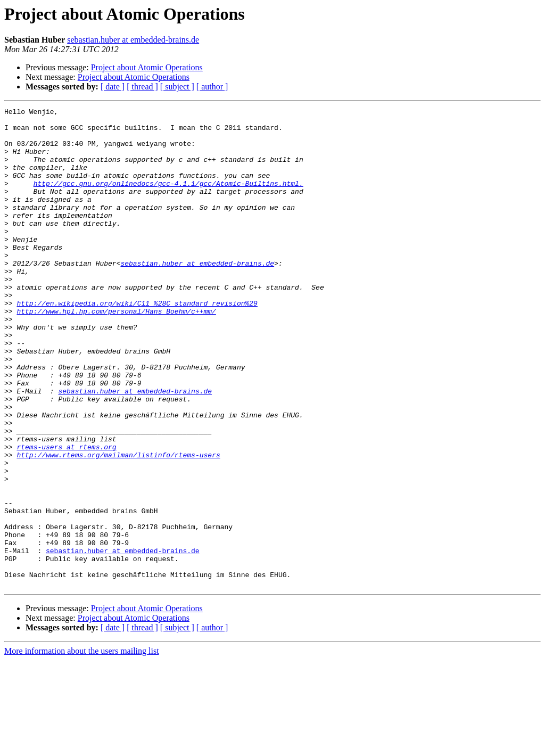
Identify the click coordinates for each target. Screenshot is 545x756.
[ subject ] (177, 87)
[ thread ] (142, 87)
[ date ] (113, 87)
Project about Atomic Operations (147, 67)
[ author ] (212, 87)
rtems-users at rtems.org (66, 515)
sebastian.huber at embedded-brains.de (133, 40)
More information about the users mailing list (82, 747)
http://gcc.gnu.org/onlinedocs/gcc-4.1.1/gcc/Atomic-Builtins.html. (168, 199)
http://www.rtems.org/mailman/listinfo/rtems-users (118, 525)
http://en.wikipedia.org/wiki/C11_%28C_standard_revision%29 (137, 343)
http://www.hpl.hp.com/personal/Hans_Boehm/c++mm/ (116, 352)
